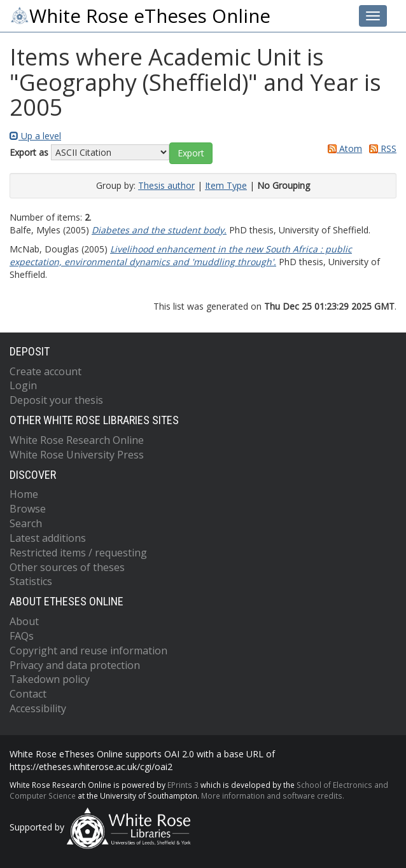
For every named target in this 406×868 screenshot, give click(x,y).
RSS (381, 148)
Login (23, 385)
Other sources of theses (67, 567)
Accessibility (38, 708)
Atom (343, 148)
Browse (28, 509)
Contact (28, 694)
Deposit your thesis (56, 400)
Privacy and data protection (75, 665)
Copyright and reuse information (88, 651)
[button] (191, 153)
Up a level (35, 136)
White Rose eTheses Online (140, 16)
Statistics (31, 581)
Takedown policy (50, 679)
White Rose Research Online (77, 440)
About (24, 621)
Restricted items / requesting (78, 553)
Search (26, 523)
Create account (45, 371)
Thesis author (166, 185)
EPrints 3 (183, 785)
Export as (29, 152)
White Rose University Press (77, 455)
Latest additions (48, 538)
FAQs (22, 636)
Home (24, 494)
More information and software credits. (273, 796)
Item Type (226, 185)
